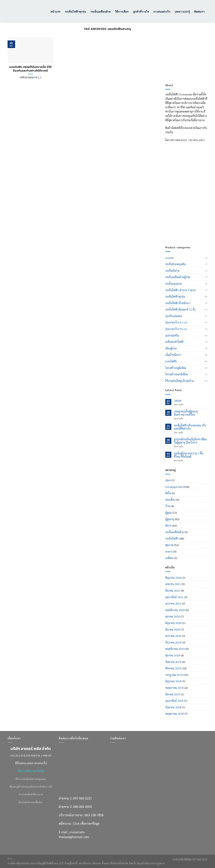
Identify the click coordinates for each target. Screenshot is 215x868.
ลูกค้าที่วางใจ (141, 12)
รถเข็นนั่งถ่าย (172, 271)
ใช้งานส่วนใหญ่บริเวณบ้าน (179, 381)
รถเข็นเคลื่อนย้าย (100, 12)
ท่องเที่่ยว (170, 500)
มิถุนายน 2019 (173, 681)
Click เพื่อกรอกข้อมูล (193, 217)
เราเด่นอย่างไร (162, 12)
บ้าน (168, 506)
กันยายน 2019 (173, 662)
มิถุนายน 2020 (173, 623)
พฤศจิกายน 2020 (175, 610)
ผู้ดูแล (168, 513)
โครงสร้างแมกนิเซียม (177, 374)
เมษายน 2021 (173, 584)
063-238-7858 (94, 815)
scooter (170, 258)
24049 (178, 401)
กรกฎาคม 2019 (174, 675)
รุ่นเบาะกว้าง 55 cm (176, 329)
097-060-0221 (189, 187)
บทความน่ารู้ (182, 12)
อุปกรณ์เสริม (172, 335)
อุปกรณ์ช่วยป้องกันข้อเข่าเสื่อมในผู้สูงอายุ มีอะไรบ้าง (190, 441)
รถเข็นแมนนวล (174, 284)
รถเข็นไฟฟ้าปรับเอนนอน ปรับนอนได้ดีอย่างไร (190, 427)
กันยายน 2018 (173, 707)
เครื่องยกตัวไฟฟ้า (175, 342)
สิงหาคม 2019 (173, 668)
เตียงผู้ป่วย (171, 348)
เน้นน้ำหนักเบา (173, 355)
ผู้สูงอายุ (170, 519)
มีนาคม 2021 (173, 591)
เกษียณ (169, 558)
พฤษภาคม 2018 (175, 714)
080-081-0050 (189, 196)
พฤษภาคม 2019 (175, 688)
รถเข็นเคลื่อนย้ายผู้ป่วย (178, 277)
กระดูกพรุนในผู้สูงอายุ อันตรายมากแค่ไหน (186, 413)
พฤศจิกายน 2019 (175, 649)
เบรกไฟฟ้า (171, 361)
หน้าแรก (55, 12)
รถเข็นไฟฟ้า (172, 538)
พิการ (168, 526)
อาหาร (169, 552)
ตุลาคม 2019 (173, 655)
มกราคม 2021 (173, 603)
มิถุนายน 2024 (173, 578)
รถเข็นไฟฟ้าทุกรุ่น (75, 12)
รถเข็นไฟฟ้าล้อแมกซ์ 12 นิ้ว (180, 309)
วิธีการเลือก (122, 12)
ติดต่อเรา (199, 12)
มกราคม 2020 (173, 636)
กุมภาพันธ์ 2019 (174, 701)
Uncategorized (174, 487)
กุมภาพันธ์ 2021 (174, 597)
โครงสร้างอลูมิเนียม (176, 368)
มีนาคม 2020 (173, 629)
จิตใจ (168, 493)
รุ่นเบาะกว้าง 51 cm (176, 322)
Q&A (168, 480)
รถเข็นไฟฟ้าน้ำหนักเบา (178, 303)
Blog (10, 858)
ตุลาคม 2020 (173, 616)
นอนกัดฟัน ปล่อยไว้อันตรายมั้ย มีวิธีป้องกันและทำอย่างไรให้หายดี (30, 69)
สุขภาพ (169, 545)
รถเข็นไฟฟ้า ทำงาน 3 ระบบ (181, 290)
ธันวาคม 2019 (173, 642)
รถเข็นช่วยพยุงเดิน (175, 264)
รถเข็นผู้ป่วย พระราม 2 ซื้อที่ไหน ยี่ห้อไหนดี (188, 455)
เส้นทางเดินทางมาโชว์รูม (31, 771)
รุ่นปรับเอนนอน (174, 316)
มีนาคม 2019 (173, 694)
